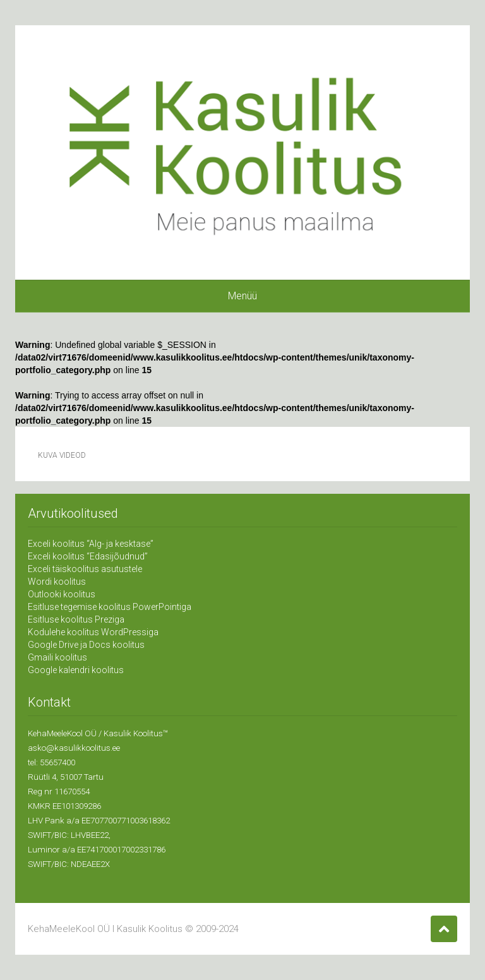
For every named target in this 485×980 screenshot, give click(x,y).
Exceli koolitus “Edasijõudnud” (88, 556)
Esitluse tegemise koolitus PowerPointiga (110, 607)
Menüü (242, 296)
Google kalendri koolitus (76, 670)
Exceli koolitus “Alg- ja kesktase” (91, 544)
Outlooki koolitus (62, 594)
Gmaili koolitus (57, 657)
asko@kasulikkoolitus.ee (74, 748)
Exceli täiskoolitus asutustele (85, 569)
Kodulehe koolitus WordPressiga (93, 632)
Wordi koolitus (57, 582)
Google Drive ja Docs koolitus (86, 645)
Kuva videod (62, 455)
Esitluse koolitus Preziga (76, 619)
